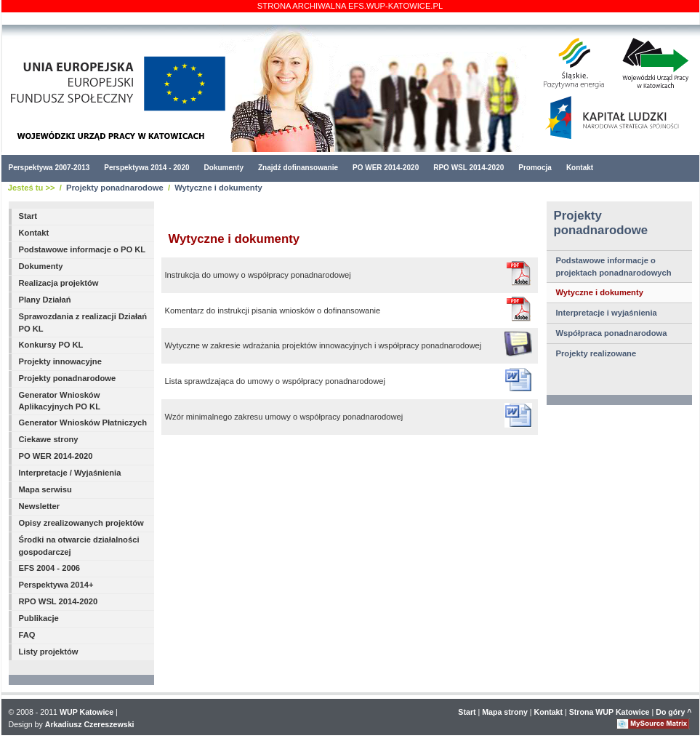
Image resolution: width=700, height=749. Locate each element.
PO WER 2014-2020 (386, 168)
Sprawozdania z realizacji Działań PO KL (83, 323)
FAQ (27, 635)
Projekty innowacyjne (60, 361)
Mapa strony (505, 712)
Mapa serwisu (45, 489)
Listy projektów (49, 652)
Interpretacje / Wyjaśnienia (70, 473)
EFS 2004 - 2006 (50, 568)
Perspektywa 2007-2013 (49, 168)
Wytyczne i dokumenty (218, 188)
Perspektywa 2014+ (56, 585)
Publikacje (39, 618)
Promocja (535, 168)
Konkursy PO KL (51, 345)
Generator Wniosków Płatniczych (83, 422)
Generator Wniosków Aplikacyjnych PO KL (60, 401)
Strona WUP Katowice (610, 712)
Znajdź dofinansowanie (298, 168)
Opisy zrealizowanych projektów (81, 523)
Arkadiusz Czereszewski (90, 724)
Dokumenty (224, 168)
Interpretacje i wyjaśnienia (607, 313)
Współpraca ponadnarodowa (612, 333)
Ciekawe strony (49, 439)
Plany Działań (45, 300)
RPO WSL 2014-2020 (468, 168)
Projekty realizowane (596, 353)
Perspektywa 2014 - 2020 (146, 168)
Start (28, 216)
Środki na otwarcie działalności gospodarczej (79, 546)
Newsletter (40, 506)
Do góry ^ (673, 712)
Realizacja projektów (59, 283)
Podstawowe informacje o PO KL (83, 249)
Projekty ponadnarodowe (115, 188)
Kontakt (580, 168)
